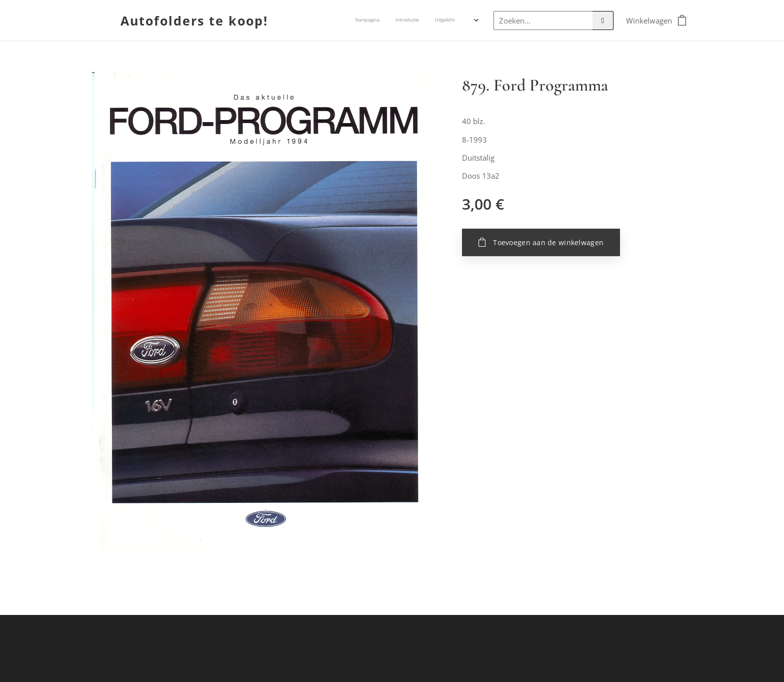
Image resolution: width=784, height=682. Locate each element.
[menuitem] (414, 21)
